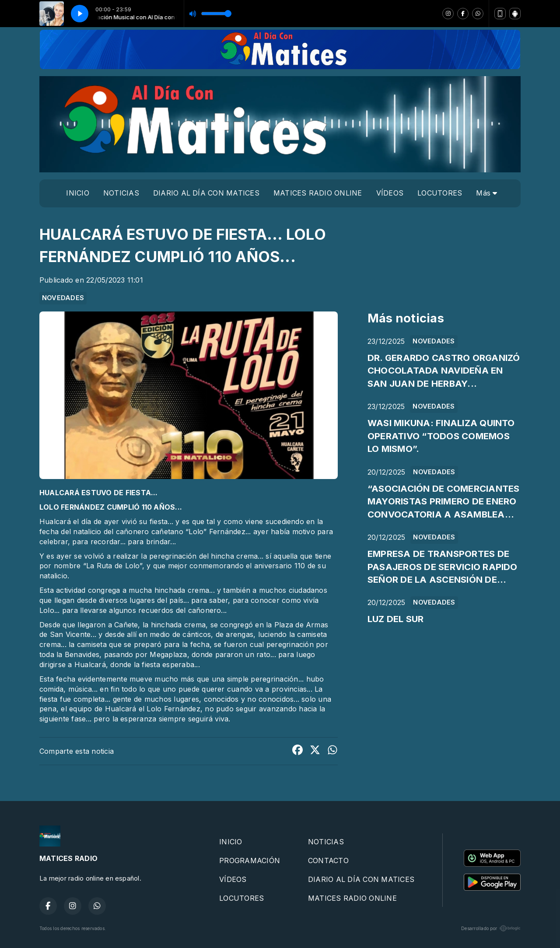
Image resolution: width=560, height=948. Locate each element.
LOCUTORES (440, 193)
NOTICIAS (121, 193)
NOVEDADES (63, 298)
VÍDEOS (390, 193)
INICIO (77, 193)
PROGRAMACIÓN (250, 861)
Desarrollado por (491, 928)
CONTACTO (328, 861)
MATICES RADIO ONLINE (318, 193)
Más (486, 193)
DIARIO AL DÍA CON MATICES (206, 193)
